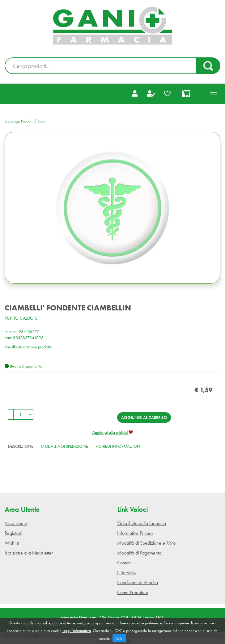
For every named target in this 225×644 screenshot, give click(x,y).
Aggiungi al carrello (144, 418)
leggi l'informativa (77, 631)
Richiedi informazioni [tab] (118, 446)
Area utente (16, 523)
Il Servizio (126, 573)
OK (119, 638)
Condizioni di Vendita (138, 582)
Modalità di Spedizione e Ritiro (146, 543)
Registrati (13, 533)
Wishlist (12, 543)
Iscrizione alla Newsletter (29, 553)
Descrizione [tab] (21, 446)
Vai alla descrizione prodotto (28, 347)
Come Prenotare (133, 592)
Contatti (124, 563)
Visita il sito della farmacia (142, 523)
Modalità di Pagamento (139, 553)
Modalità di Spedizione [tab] (64, 446)
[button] (11, 414)
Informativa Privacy (135, 533)
